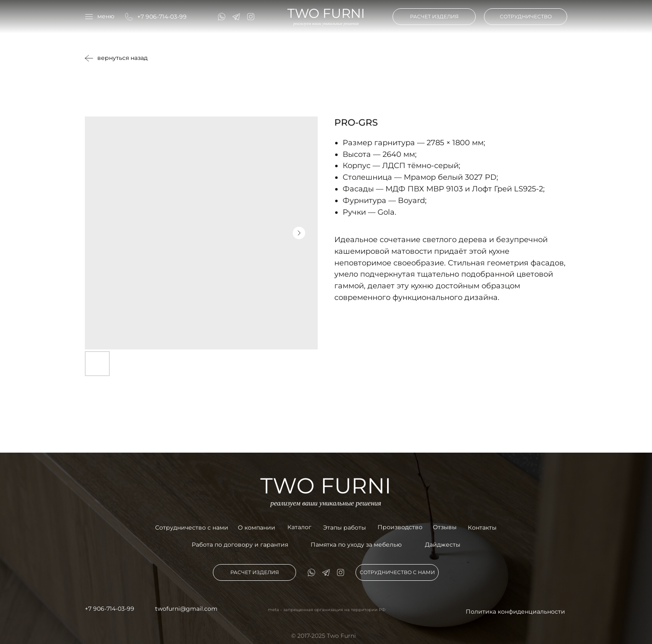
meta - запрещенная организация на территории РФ (327, 610)
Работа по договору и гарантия (240, 545)
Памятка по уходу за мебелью (356, 545)
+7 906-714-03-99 (162, 17)
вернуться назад (122, 58)
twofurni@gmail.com (186, 609)
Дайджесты (443, 545)
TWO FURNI (326, 13)
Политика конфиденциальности (515, 612)
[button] (100, 17)
